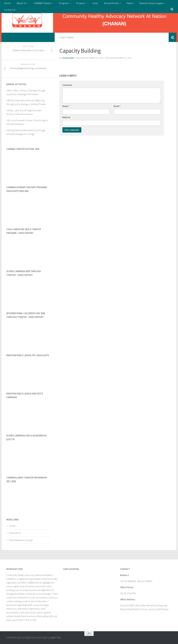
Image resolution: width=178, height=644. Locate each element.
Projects (73, 4)
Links (86, 4)
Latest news (67, 37)
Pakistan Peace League (137, 4)
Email (117, 106)
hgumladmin (68, 58)
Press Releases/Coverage (21, 540)
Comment (67, 85)
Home (7, 4)
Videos (117, 4)
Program (58, 4)
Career (12, 526)
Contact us (160, 4)
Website (66, 117)
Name (66, 106)
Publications (15, 533)
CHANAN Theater (38, 4)
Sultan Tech (56, 638)
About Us (19, 4)
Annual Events (100, 4)
